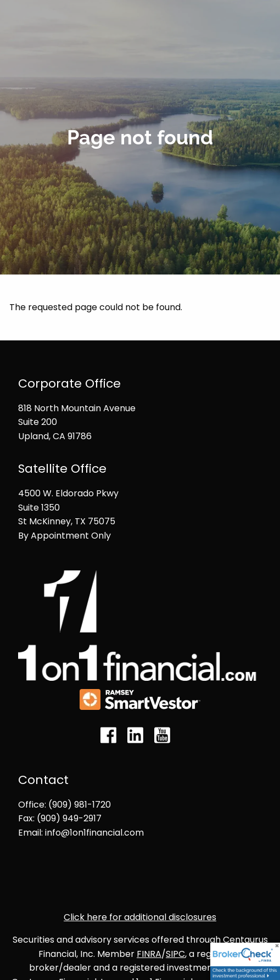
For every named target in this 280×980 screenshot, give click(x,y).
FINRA (149, 954)
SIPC (175, 954)
